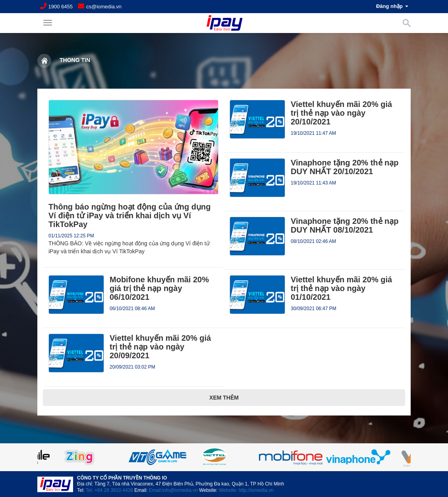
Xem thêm (224, 398)
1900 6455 (61, 7)
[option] (224, 457)
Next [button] (391, 457)
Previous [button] (57, 457)
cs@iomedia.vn (104, 7)
